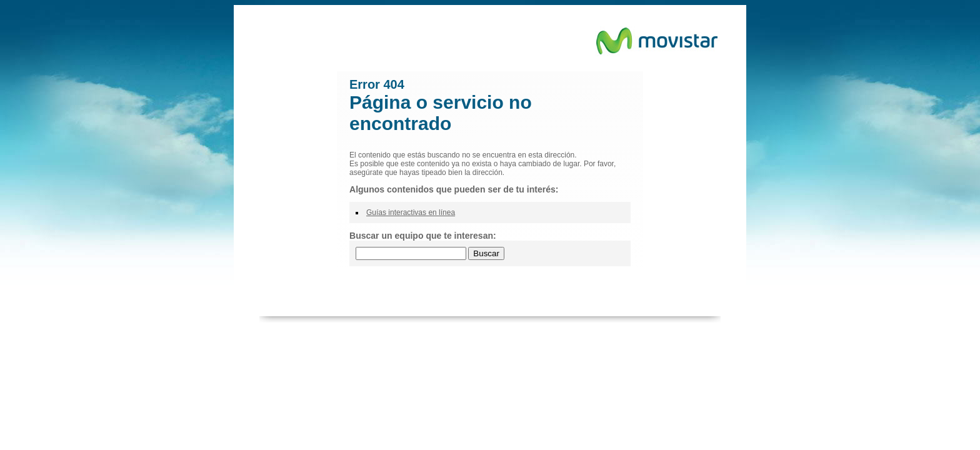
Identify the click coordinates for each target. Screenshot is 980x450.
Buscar (486, 253)
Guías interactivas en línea (411, 212)
